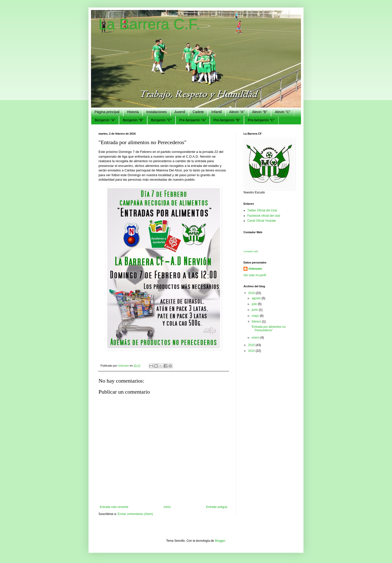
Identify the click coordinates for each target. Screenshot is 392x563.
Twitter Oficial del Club (262, 210)
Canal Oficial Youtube (262, 221)
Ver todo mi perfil (255, 275)
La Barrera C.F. (149, 24)
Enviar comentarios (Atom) (135, 514)
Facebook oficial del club (264, 216)
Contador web (251, 251)
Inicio (167, 507)
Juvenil (180, 112)
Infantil (217, 112)
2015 (252, 345)
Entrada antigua (217, 507)
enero (256, 338)
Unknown (255, 269)
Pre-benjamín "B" (227, 120)
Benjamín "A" (105, 120)
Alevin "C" (282, 112)
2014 (252, 351)
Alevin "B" (260, 112)
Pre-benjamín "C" (261, 120)
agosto (257, 298)
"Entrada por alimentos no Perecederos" (268, 329)
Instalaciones (156, 112)
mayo (256, 316)
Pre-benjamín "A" (193, 120)
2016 (252, 293)
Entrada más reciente (114, 507)
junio (255, 310)
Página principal (107, 112)
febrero (257, 322)
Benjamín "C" (161, 120)
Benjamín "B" (133, 120)
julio (255, 304)
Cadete (198, 112)
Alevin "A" (237, 112)
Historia (133, 112)
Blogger (220, 541)
